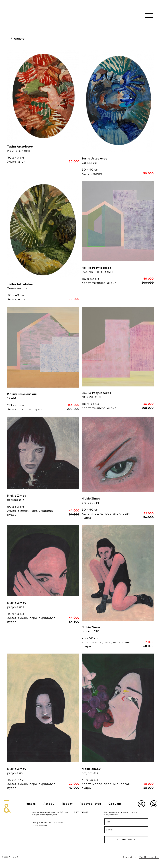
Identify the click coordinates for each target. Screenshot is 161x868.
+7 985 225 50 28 (81, 812)
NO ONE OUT (92, 397)
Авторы (49, 804)
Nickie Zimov (17, 496)
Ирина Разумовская (96, 268)
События (115, 804)
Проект (67, 804)
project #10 (91, 631)
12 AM (12, 398)
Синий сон (90, 163)
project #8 (90, 773)
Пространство (90, 804)
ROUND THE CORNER (98, 272)
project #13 (16, 500)
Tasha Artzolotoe (20, 147)
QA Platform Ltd (149, 857)
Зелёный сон (17, 288)
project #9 (15, 773)
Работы (31, 804)
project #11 (16, 607)
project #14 (90, 503)
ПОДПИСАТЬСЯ (126, 840)
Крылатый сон (19, 151)
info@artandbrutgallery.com (44, 815)
